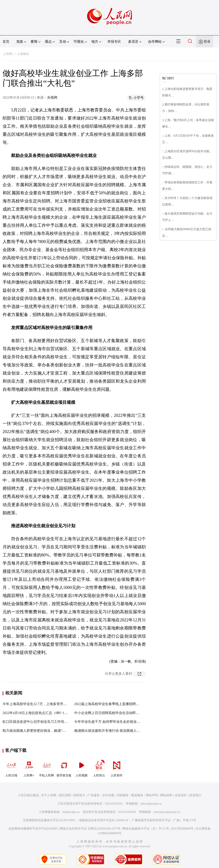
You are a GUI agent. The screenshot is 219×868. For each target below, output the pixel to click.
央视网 (52, 97)
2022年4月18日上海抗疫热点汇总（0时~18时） (38, 713)
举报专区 (114, 42)
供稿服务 (123, 795)
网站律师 (166, 795)
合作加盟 (108, 795)
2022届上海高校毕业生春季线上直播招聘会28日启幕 (114, 704)
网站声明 (152, 795)
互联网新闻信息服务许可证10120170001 (49, 820)
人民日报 (11, 767)
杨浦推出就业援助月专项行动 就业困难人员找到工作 (114, 731)
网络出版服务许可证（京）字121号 (146, 829)
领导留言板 (64, 767)
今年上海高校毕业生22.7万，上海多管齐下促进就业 (41, 704)
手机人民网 (46, 767)
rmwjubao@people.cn (167, 812)
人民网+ (29, 767)
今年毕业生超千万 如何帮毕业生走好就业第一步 (111, 722)
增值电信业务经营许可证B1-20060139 (104, 820)
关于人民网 (49, 795)
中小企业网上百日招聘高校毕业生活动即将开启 (110, 713)
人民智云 (99, 767)
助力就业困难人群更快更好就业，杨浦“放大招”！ (40, 731)
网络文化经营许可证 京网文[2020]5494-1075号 (90, 829)
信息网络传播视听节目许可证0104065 (33, 829)
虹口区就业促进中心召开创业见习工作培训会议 (38, 722)
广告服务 (94, 795)
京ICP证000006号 (182, 829)
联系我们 (195, 795)
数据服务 (137, 795)
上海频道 (23, 54)
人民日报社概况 (28, 795)
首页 (6, 42)
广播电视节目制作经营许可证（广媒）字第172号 (164, 820)
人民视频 (81, 767)
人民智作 (117, 767)
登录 (207, 42)
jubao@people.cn (151, 804)
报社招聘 (65, 795)
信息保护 (181, 795)
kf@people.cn (71, 812)
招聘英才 (79, 795)
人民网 (8, 54)
